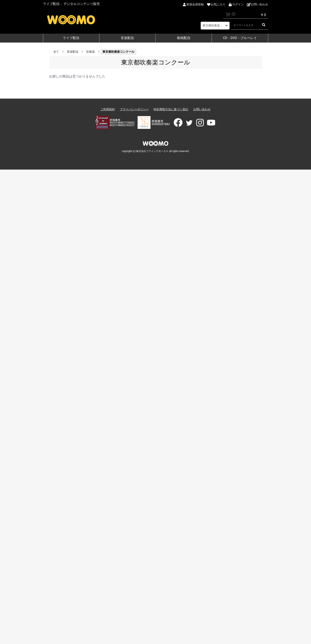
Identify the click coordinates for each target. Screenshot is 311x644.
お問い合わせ (202, 109)
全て (56, 52)
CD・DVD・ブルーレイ (240, 38)
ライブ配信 (71, 38)
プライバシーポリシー (134, 109)
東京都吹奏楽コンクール (118, 52)
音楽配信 (127, 38)
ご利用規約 (108, 109)
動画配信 (184, 38)
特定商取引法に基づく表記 (171, 109)
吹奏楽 (91, 52)
